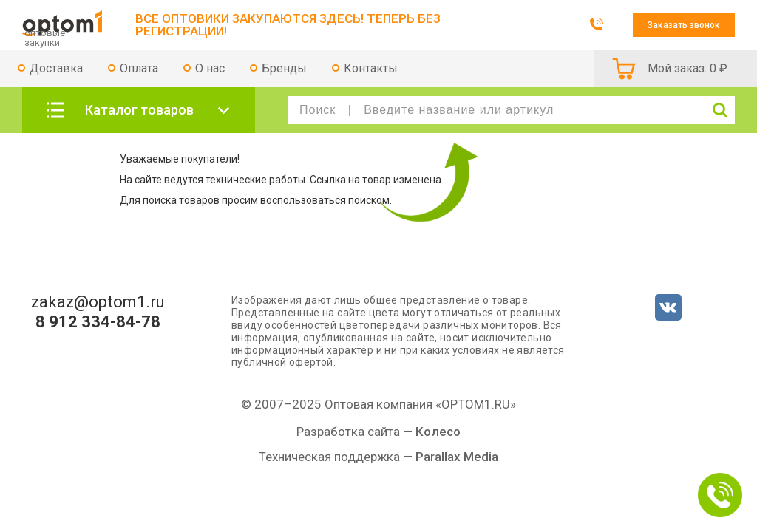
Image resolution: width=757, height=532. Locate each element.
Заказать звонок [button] (684, 25)
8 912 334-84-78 (98, 322)
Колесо (438, 432)
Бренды (284, 68)
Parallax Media (457, 457)
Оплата (139, 68)
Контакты (371, 68)
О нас (210, 68)
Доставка (56, 68)
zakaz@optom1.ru (98, 302)
